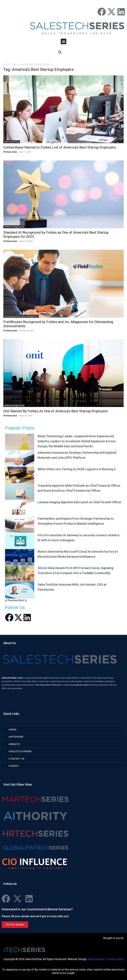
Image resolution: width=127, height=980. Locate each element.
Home (6, 64)
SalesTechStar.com (12, 678)
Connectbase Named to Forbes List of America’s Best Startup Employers (60, 147)
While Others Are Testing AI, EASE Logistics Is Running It (77, 469)
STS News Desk (10, 152)
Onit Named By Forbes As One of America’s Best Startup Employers (56, 411)
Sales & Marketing (12, 142)
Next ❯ (23, 600)
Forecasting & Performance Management (21, 316)
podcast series (82, 685)
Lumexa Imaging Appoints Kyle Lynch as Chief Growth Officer (80, 502)
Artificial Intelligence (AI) (14, 227)
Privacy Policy (115, 959)
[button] (64, 41)
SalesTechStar (96, 959)
